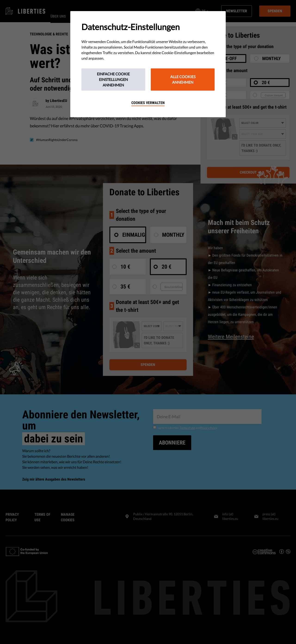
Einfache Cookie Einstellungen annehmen (113, 79)
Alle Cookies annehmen (183, 79)
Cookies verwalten (148, 103)
